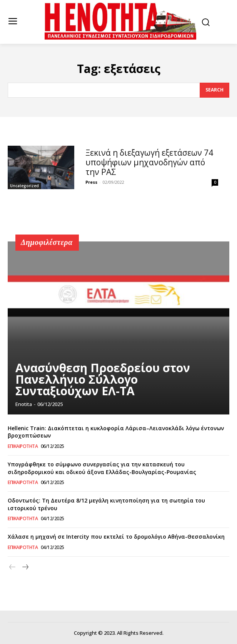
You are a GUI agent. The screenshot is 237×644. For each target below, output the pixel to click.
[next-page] (25, 567)
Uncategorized (24, 186)
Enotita (24, 404)
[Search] (214, 90)
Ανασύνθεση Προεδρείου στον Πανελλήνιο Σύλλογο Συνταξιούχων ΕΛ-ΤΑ (103, 379)
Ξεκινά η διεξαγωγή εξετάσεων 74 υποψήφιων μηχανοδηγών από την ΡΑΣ (149, 162)
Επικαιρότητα (23, 446)
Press (91, 182)
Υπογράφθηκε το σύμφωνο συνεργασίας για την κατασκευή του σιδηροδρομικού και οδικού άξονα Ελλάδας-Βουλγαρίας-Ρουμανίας (102, 468)
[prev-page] (13, 567)
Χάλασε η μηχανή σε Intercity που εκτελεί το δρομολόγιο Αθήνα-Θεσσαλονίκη (116, 537)
